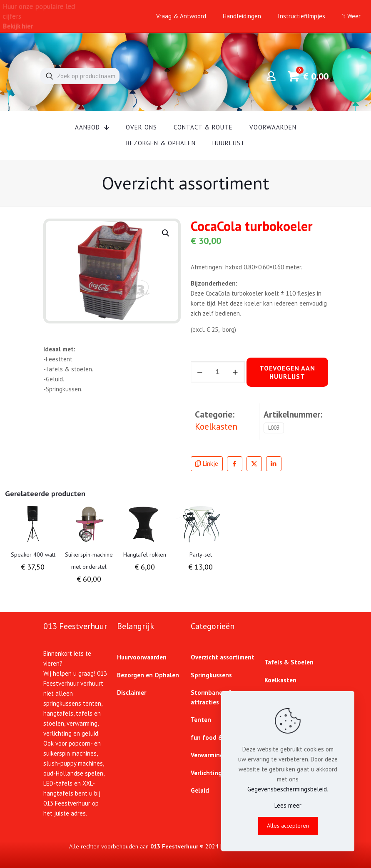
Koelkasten (216, 427)
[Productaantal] (218, 372)
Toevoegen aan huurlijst (287, 372)
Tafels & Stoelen (289, 662)
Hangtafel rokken (145, 555)
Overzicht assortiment (223, 657)
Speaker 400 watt (33, 555)
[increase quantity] (235, 372)
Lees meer (288, 805)
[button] (166, 233)
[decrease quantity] (200, 372)
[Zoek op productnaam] (80, 76)
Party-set (201, 555)
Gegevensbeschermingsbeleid (287, 789)
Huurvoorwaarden (142, 657)
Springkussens (211, 675)
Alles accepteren (288, 826)
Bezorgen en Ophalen (148, 675)
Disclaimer (132, 693)
